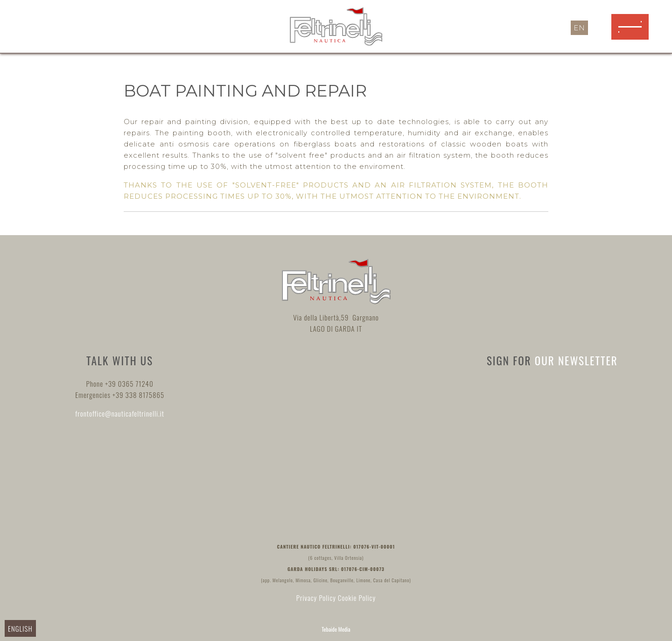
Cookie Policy (357, 598)
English (20, 628)
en (579, 28)
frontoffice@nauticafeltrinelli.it (120, 413)
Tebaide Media (336, 629)
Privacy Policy (316, 598)
